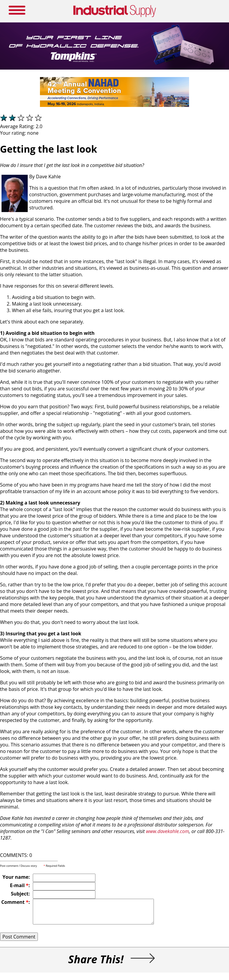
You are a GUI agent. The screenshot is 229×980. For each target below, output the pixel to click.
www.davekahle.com (168, 831)
